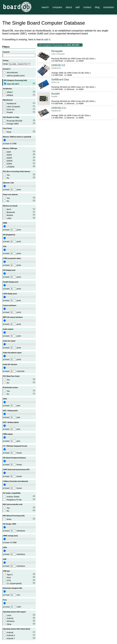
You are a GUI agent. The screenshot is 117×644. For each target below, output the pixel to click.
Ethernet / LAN (8, 183)
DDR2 (19, 155)
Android (19, 618)
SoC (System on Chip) (11, 117)
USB (5, 559)
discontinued (12, 72)
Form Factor (7, 128)
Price (5, 600)
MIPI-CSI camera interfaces (13, 317)
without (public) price (16, 76)
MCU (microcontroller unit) (13, 504)
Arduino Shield (19, 496)
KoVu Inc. (19, 109)
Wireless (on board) (10, 206)
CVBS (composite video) (12, 258)
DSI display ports (9, 270)
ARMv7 (19, 92)
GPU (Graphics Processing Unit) (15, 80)
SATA (5, 548)
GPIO (5, 399)
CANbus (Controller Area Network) (16, 481)
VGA (5, 247)
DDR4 (19, 163)
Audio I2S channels (10, 364)
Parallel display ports (11, 282)
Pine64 (19, 112)
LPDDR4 (19, 166)
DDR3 (19, 158)
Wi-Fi (19, 209)
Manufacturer (8, 100)
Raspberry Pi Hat (19, 499)
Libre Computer (19, 106)
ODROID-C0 (58, 65)
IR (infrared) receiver (11, 388)
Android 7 (19, 638)
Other (19, 624)
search (45, 7)
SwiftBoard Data (60, 80)
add (78, 7)
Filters (6, 47)
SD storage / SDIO (10, 524)
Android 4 (19, 635)
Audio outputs (8, 329)
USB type (6, 571)
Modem (19, 215)
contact (87, 7)
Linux (19, 615)
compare (57, 7)
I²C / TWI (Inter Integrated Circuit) (15, 446)
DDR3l (19, 161)
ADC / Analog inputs (10, 411)
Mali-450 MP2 (20, 84)
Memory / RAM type (10, 148)
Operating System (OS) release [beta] (17, 629)
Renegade (57, 51)
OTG (19, 580)
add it (47, 39)
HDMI (5, 223)
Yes (19, 175)
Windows (19, 621)
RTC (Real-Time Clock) (11, 376)
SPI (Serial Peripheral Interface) (14, 458)
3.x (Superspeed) (19, 583)
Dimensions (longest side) (12, 588)
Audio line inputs (9, 341)
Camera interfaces (10, 305)
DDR (19, 152)
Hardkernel (19, 103)
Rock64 (55, 94)
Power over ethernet (10, 195)
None (19, 132)
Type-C (19, 574)
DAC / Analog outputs (11, 422)
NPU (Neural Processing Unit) (14, 516)
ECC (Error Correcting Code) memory (17, 172)
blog (97, 7)
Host (19, 577)
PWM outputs (8, 434)
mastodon (109, 7)
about (69, 7)
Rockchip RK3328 (19, 120)
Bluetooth (19, 212)
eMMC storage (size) (10, 536)
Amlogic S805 (19, 123)
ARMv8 (19, 95)
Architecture (8, 89)
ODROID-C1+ (59, 108)
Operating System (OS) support (14, 612)
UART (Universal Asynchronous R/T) (16, 470)
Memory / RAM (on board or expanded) (17, 137)
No (19, 178)
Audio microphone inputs (12, 353)
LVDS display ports (10, 294)
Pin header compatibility (12, 493)
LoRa (19, 218)
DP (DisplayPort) (9, 235)
